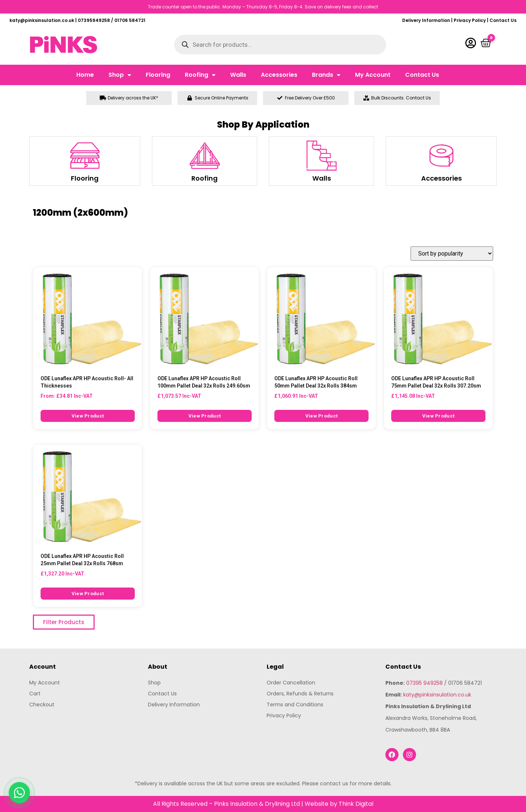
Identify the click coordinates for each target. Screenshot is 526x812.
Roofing (200, 75)
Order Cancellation (291, 683)
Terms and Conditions (295, 705)
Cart (35, 694)
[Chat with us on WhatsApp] (19, 793)
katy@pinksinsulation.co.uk (437, 695)
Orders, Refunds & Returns (300, 694)
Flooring (158, 75)
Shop (120, 75)
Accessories (279, 75)
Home (85, 75)
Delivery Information (426, 20)
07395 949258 (424, 683)
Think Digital (356, 804)
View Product (88, 416)
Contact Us (503, 20)
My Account (373, 75)
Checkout (42, 705)
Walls (238, 75)
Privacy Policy (470, 20)
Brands (326, 75)
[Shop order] (452, 254)
